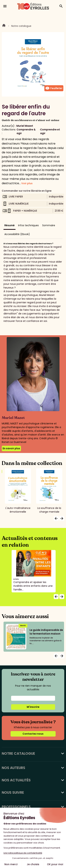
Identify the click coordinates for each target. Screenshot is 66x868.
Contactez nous (33, 734)
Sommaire (49, 225)
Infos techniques (28, 225)
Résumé (10, 225)
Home (4, 26)
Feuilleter (54, 88)
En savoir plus (11, 448)
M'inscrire (33, 707)
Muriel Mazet (25, 126)
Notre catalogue (21, 26)
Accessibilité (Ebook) (17, 234)
